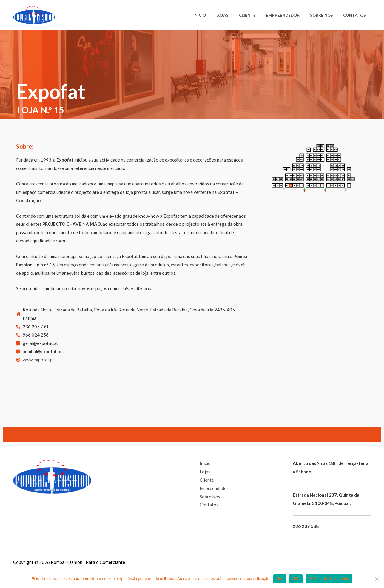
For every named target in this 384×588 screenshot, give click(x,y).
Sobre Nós (325, 15)
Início (212, 15)
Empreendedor (288, 15)
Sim (280, 579)
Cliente (255, 15)
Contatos (356, 15)
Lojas (233, 15)
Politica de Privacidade (329, 579)
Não (296, 579)
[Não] (377, 579)
